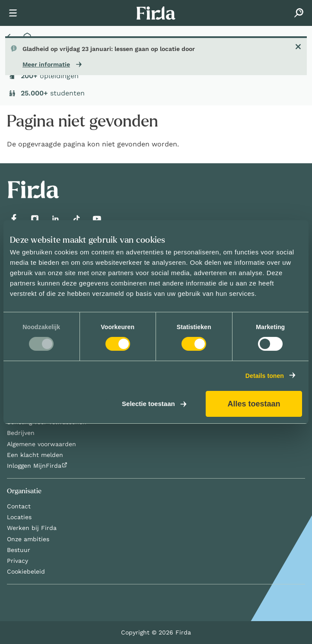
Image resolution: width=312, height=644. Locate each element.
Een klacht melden (35, 455)
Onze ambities (28, 539)
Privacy (18, 561)
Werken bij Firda (32, 528)
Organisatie (24, 491)
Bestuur (19, 550)
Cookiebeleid (26, 571)
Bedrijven (21, 433)
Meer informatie (46, 64)
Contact (19, 506)
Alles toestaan (254, 404)
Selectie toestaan (148, 404)
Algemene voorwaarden (41, 444)
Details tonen (265, 376)
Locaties (19, 517)
